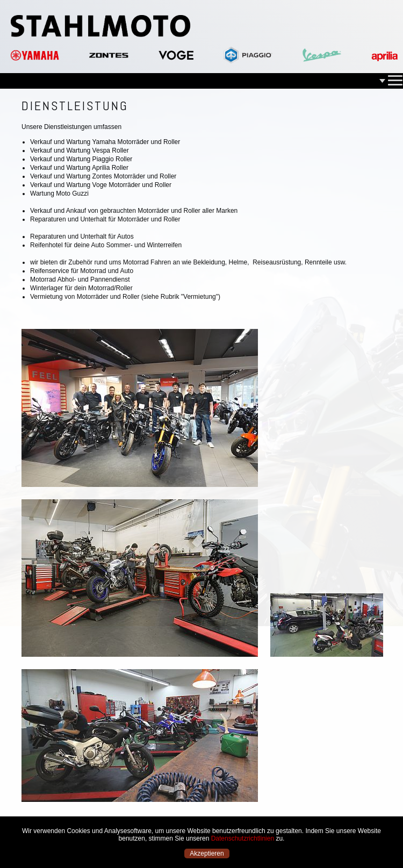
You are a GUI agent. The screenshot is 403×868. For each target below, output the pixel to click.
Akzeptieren (207, 853)
